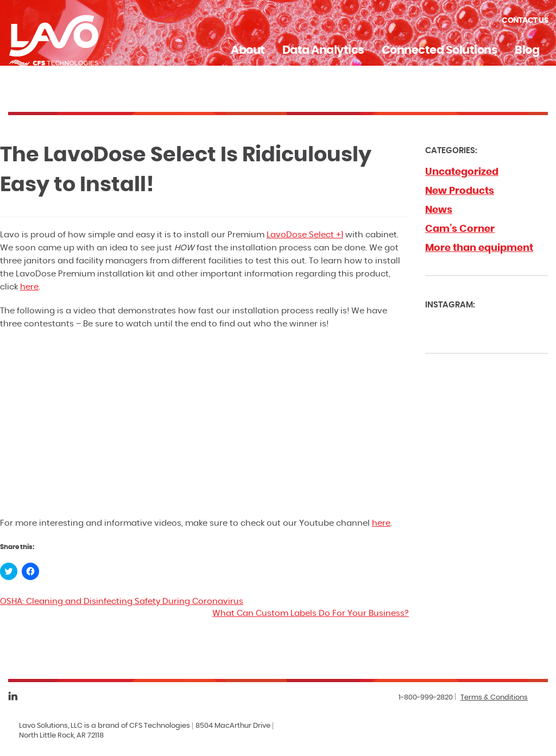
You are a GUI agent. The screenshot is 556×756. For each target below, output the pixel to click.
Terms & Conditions (494, 698)
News (439, 210)
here (29, 287)
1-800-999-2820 (426, 698)
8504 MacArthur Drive (233, 726)
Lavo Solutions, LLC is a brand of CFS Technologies (105, 726)
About (248, 50)
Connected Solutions (440, 50)
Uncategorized (462, 172)
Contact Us (525, 21)
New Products (460, 191)
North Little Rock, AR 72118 (61, 736)
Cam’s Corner (460, 229)
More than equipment (479, 248)
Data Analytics (323, 50)
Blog (527, 50)
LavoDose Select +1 (305, 235)
